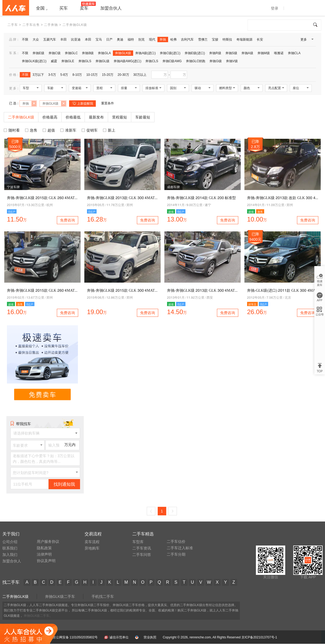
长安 (260, 39)
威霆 (54, 61)
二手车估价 (176, 542)
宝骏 (215, 39)
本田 (88, 39)
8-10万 (77, 75)
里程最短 (120, 117)
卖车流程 (92, 542)
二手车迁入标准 (180, 548)
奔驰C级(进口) (170, 53)
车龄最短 (143, 117)
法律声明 (44, 554)
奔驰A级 (247, 53)
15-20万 (108, 75)
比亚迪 (76, 39)
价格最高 (50, 117)
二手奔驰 (51, 25)
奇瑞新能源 (244, 39)
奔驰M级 (264, 53)
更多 (307, 41)
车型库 (138, 542)
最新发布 (96, 117)
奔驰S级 (231, 53)
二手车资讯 (142, 548)
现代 (152, 39)
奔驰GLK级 (123, 53)
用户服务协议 (48, 542)
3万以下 (38, 75)
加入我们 (10, 555)
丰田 (64, 39)
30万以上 (140, 75)
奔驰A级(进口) (145, 53)
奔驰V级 (232, 61)
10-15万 (92, 75)
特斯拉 (227, 39)
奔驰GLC (71, 53)
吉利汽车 (187, 39)
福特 (131, 39)
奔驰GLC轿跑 (196, 61)
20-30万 (123, 75)
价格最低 (73, 117)
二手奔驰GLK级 (15, 596)
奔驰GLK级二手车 (60, 596)
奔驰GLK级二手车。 (38, 616)
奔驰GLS (85, 61)
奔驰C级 (55, 53)
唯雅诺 (279, 53)
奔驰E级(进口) (195, 53)
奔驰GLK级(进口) (34, 61)
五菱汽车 (50, 39)
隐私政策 (44, 548)
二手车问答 (142, 555)
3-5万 (52, 75)
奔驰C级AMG (172, 61)
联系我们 (10, 548)
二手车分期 (176, 554)
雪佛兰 (203, 39)
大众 (36, 39)
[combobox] (27, 445)
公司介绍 (10, 542)
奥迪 (120, 39)
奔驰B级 (88, 53)
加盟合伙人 (12, 561)
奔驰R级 (215, 53)
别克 (141, 39)
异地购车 (92, 548)
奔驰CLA (294, 53)
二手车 (13, 25)
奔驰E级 (38, 53)
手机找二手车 (103, 596)
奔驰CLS (152, 61)
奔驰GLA (104, 53)
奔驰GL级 (102, 61)
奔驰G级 (215, 61)
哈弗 (173, 39)
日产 (109, 39)
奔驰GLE (68, 61)
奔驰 (163, 39)
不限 (25, 39)
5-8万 (64, 75)
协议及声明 (46, 561)
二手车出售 (31, 25)
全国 (40, 8)
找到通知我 (64, 484)
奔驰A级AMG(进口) (127, 61)
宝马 (99, 39)
